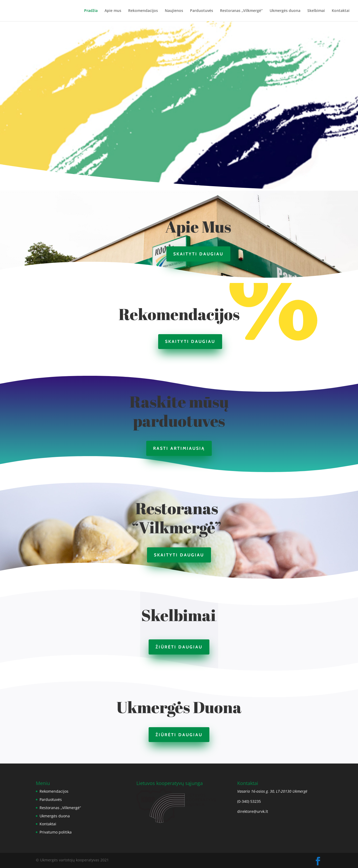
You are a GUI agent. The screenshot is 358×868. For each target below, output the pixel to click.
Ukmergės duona (285, 11)
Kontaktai (341, 11)
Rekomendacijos (143, 11)
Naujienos (174, 11)
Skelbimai (316, 11)
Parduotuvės (202, 11)
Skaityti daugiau (198, 254)
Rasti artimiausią (179, 448)
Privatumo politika (56, 832)
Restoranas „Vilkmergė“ (241, 11)
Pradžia (91, 11)
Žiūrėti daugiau (179, 647)
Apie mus (113, 11)
